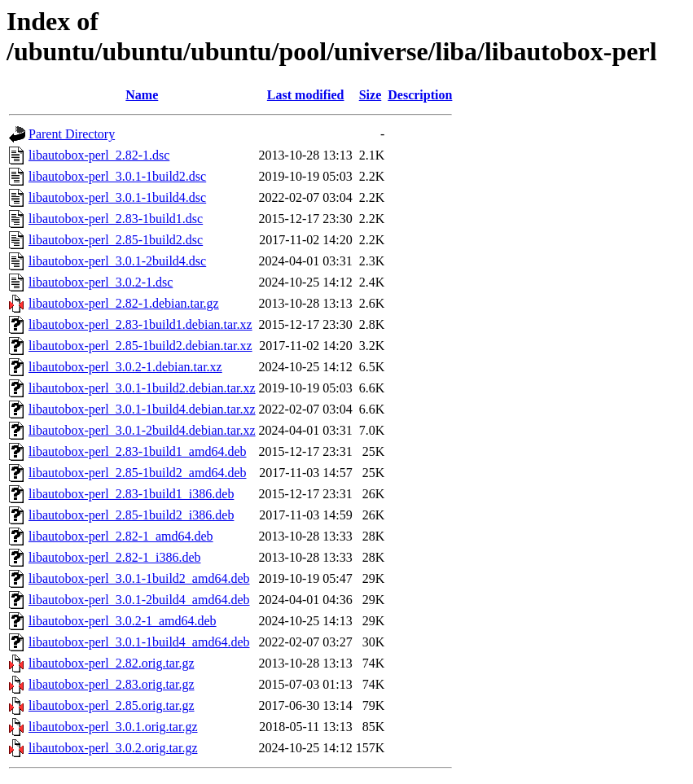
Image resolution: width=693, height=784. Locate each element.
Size (371, 95)
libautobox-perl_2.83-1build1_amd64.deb (138, 451)
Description (420, 95)
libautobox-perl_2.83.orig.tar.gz (112, 684)
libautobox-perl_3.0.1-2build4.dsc (117, 261)
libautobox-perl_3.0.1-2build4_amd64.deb (139, 600)
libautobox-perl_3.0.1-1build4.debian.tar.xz (142, 409)
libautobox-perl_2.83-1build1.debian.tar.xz (140, 324)
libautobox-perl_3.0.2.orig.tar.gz (113, 748)
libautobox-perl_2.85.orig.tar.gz (112, 705)
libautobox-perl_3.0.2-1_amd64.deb (123, 621)
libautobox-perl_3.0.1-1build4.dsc (117, 197)
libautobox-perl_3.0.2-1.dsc (101, 282)
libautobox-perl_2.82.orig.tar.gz (112, 663)
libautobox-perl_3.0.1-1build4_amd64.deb (139, 642)
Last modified (306, 95)
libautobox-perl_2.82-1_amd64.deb (121, 536)
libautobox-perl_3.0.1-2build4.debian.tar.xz (142, 430)
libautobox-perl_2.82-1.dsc (99, 155)
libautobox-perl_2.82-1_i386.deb (115, 557)
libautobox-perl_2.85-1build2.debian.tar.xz (140, 346)
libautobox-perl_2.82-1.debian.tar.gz (124, 303)
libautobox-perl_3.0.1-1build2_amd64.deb (139, 578)
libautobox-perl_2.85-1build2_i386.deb (131, 515)
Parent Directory (72, 134)
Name (142, 95)
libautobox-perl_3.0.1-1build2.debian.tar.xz (142, 388)
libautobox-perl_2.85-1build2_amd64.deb (138, 473)
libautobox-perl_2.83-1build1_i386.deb (131, 494)
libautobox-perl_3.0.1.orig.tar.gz (113, 727)
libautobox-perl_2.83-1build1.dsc (116, 219)
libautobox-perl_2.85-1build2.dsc (116, 240)
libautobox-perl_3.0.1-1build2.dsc (117, 176)
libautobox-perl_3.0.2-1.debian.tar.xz (125, 367)
